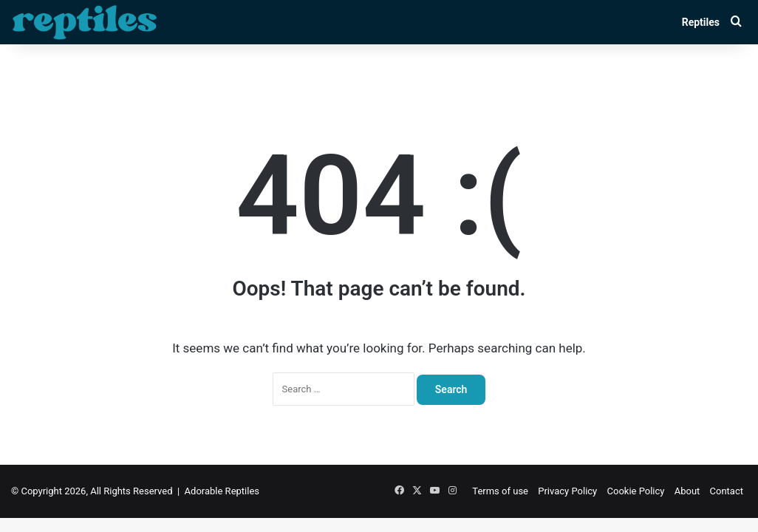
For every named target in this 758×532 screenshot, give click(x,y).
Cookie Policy (636, 491)
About (687, 491)
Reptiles (701, 22)
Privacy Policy (567, 491)
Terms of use (500, 491)
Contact (727, 491)
